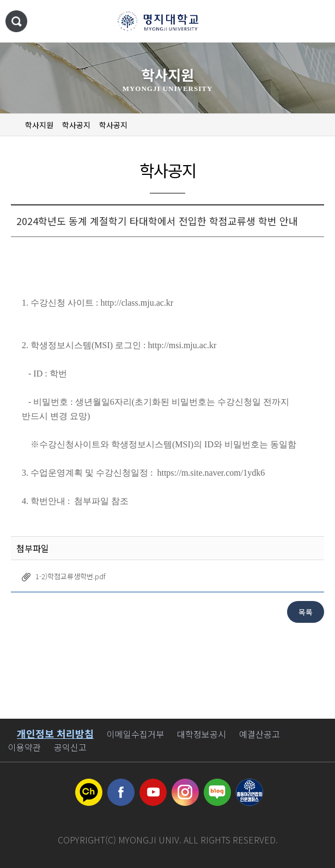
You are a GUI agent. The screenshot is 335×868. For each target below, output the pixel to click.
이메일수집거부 (135, 734)
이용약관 (25, 747)
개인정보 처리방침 (55, 733)
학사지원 (39, 125)
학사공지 (76, 125)
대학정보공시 (202, 734)
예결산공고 (260, 734)
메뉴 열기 (316, 22)
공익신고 (70, 747)
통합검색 (16, 21)
